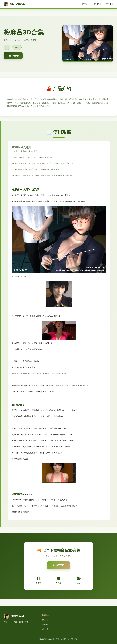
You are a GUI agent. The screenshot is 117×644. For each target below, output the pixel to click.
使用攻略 (98, 4)
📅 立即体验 (14, 56)
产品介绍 (86, 4)
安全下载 (110, 4)
